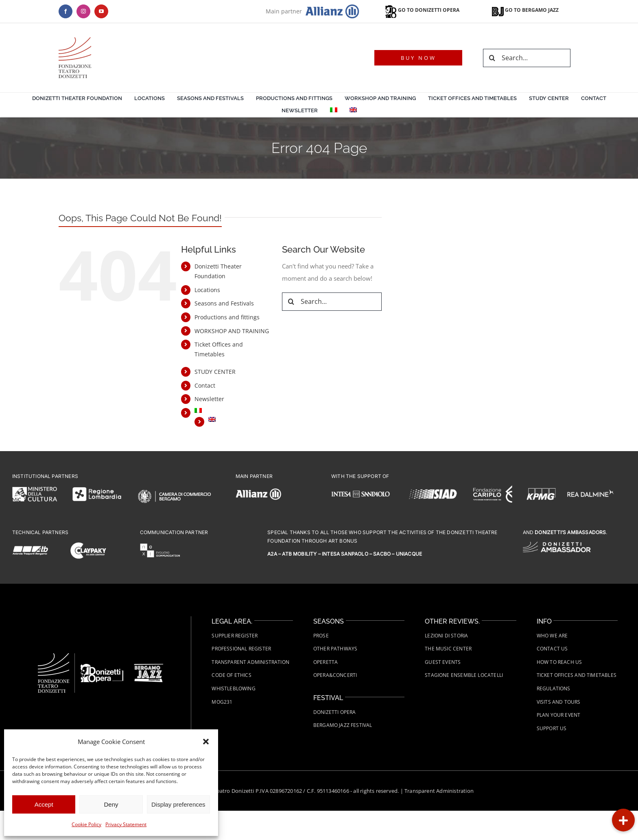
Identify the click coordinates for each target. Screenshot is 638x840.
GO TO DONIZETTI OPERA (422, 10)
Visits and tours (559, 702)
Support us (552, 728)
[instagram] (83, 11)
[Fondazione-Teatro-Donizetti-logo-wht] (54, 656)
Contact (205, 385)
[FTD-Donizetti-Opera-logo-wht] (102, 667)
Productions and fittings (227, 317)
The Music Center (448, 649)
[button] (206, 742)
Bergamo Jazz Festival (343, 725)
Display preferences (178, 804)
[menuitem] (334, 111)
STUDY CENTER (215, 372)
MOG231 (222, 702)
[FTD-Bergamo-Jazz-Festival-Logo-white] (149, 667)
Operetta (326, 662)
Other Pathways (335, 649)
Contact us (552, 649)
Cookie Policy (86, 824)
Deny (111, 804)
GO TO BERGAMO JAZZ (525, 10)
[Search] (492, 58)
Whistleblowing (234, 688)
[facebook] (66, 11)
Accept (44, 804)
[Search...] (527, 58)
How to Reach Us (559, 662)
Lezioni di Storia (446, 636)
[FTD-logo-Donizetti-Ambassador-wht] (557, 545)
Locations (207, 290)
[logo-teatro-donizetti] (75, 40)
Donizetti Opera (335, 712)
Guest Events (443, 662)
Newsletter (209, 399)
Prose (321, 636)
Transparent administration (250, 662)
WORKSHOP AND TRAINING (232, 331)
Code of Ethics (232, 675)
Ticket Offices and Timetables (577, 675)
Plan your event (559, 715)
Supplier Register (235, 636)
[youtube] (101, 11)
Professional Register (241, 649)
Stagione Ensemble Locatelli (464, 675)
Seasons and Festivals (224, 303)
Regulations (554, 688)
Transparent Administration (439, 791)
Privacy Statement (126, 824)
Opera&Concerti (335, 675)
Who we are (552, 636)
